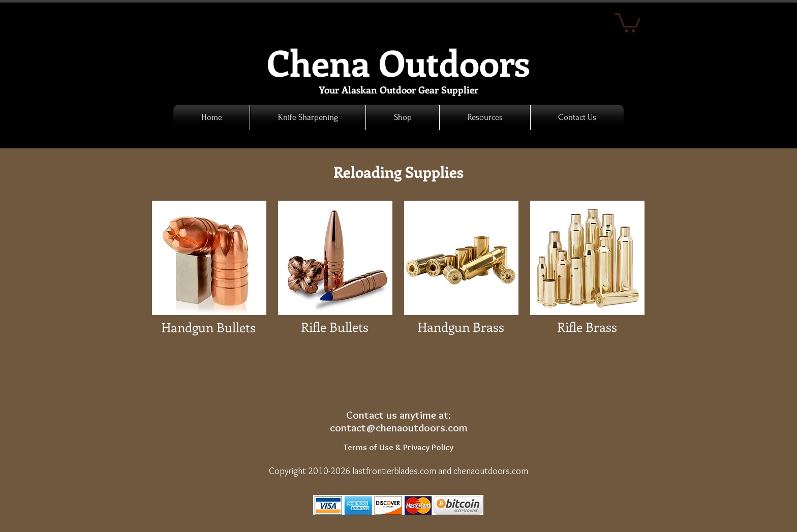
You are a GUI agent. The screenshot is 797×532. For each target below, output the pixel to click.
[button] (403, 117)
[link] (628, 22)
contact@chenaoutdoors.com (399, 428)
